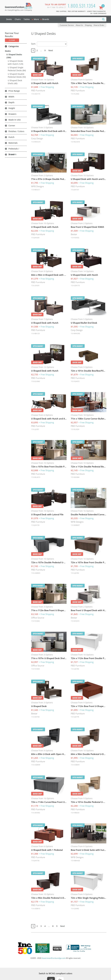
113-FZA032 (75, 238)
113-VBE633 (75, 813)
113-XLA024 (75, 429)
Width (11, 97)
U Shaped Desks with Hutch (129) (15, 62)
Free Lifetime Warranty (77, 11)
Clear (12, 40)
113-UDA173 (36, 94)
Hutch (11, 137)
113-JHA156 (35, 861)
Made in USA (15, 120)
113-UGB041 (75, 765)
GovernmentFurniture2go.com (54, 958)
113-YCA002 (35, 621)
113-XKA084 (75, 477)
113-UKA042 (36, 813)
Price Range (14, 91)
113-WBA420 (75, 861)
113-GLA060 (35, 381)
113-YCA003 (35, 669)
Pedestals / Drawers (14, 151)
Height (12, 108)
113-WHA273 (36, 142)
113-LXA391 (35, 285)
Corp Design (37, 138)
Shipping (88, 25)
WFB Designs (38, 186)
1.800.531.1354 (82, 6)
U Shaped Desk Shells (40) (15, 82)
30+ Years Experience (98, 13)
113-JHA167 (75, 190)
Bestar (74, 234)
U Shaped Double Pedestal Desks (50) (17, 75)
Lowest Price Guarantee (96, 11)
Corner (12, 126)
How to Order (99, 25)
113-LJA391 (35, 429)
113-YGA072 (75, 381)
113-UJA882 (75, 908)
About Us (79, 25)
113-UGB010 (36, 908)
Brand (11, 154)
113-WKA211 (36, 190)
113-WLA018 (75, 142)
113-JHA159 (35, 525)
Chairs (18, 19)
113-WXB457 (75, 525)
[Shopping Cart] (101, 8)
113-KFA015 (75, 621)
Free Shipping (61, 11)
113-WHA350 (75, 333)
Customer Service (67, 25)
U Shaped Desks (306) (14, 56)
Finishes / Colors (16, 131)
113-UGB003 (36, 573)
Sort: (33, 44)
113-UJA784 (75, 669)
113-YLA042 (75, 94)
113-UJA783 (75, 573)
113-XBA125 (35, 333)
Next (51, 50)
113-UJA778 (75, 717)
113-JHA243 (35, 238)
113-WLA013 (36, 477)
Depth (11, 102)
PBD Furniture (38, 90)
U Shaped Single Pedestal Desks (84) (17, 69)
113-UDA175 (75, 285)
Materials (13, 143)
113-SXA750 (35, 717)
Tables (27, 19)
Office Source (38, 618)
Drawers (12, 114)
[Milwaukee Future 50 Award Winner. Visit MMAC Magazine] (57, 948)
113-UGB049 (36, 765)
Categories (14, 46)
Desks (9, 19)
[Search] (103, 19)
